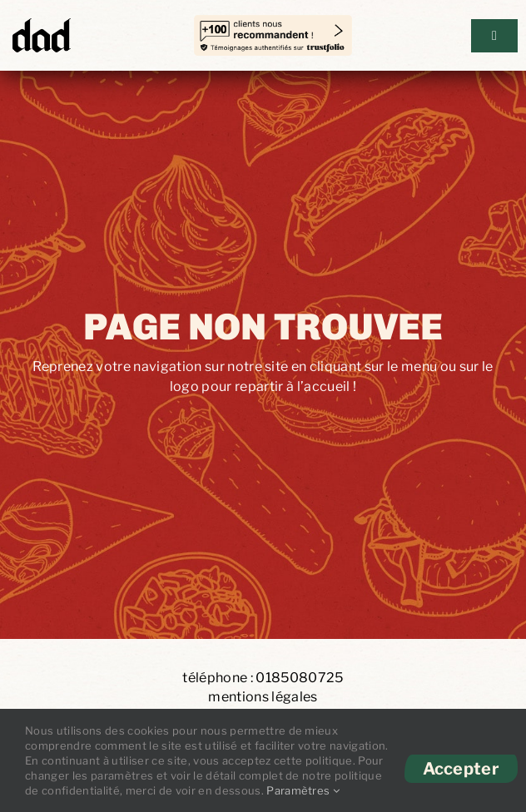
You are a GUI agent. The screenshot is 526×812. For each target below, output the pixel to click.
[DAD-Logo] (42, 23)
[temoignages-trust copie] (273, 24)
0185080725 (299, 678)
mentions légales (263, 697)
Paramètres (303, 790)
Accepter (461, 769)
